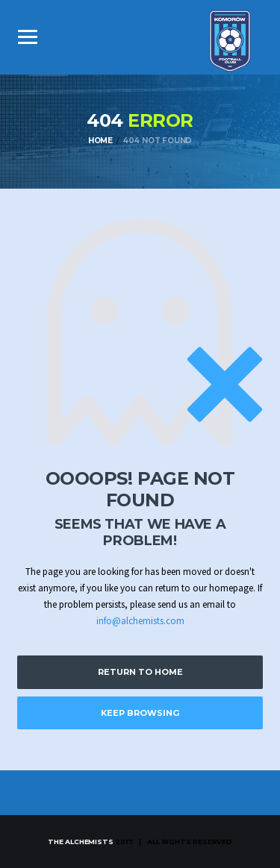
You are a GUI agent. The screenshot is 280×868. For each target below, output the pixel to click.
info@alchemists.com (140, 621)
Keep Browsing (140, 713)
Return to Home (140, 672)
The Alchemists (80, 842)
